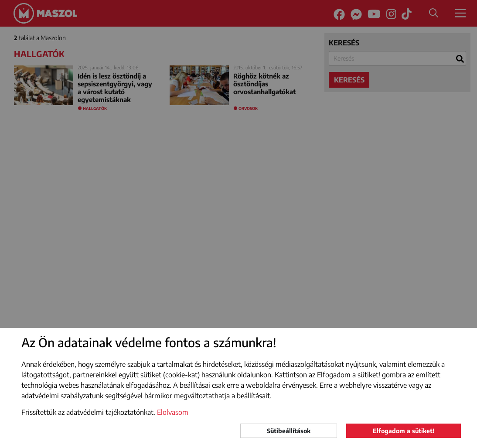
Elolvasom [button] (173, 412)
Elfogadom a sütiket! (404, 431)
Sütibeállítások (289, 431)
